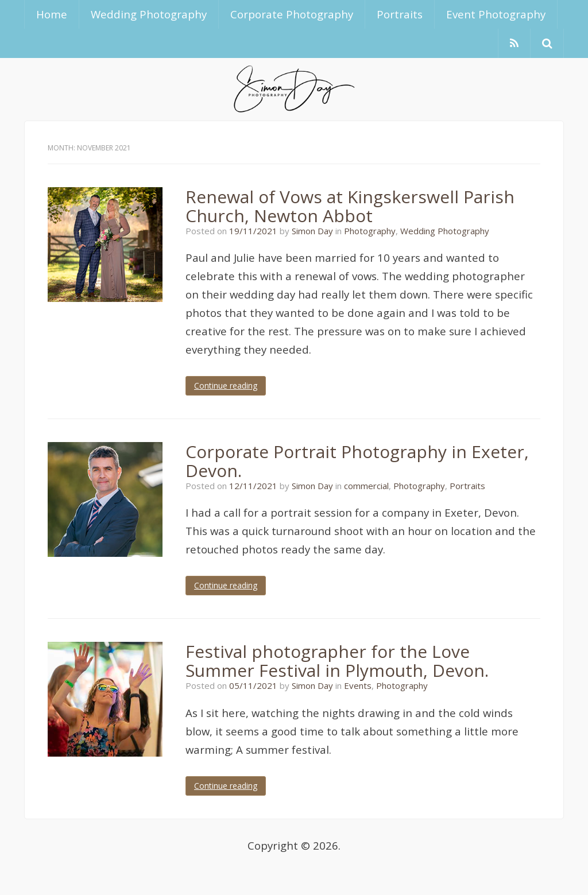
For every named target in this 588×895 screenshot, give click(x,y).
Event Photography (496, 14)
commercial (366, 486)
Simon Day (312, 231)
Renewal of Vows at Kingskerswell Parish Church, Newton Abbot (350, 206)
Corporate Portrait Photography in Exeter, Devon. (357, 461)
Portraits (400, 14)
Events (358, 685)
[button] (547, 43)
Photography (370, 231)
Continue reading (226, 385)
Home (52, 14)
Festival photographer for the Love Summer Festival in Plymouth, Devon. (337, 661)
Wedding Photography (149, 14)
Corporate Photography (292, 14)
